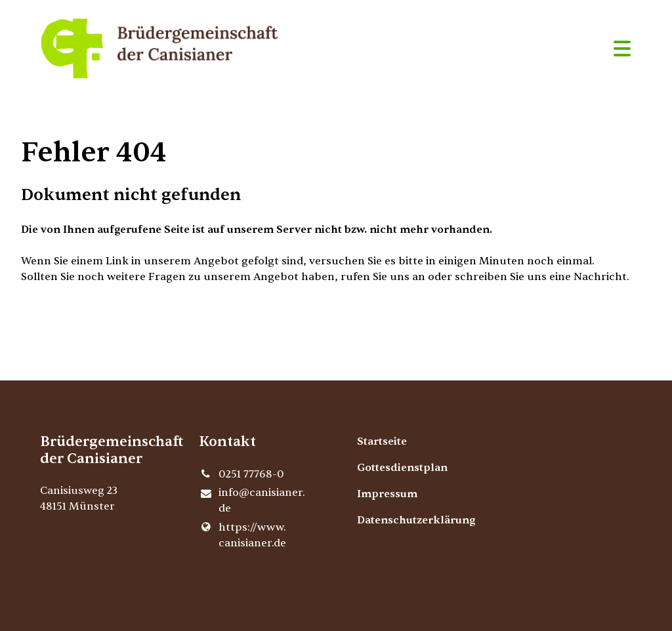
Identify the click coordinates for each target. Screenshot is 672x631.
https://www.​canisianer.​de (242, 535)
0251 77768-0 (241, 474)
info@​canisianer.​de (252, 501)
